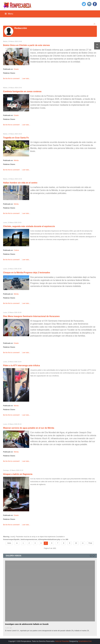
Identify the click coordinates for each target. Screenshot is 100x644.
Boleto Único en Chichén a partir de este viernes (26, 45)
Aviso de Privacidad (62, 641)
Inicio (9, 543)
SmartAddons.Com (85, 641)
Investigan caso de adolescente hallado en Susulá (27, 624)
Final (90, 543)
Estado (16, 69)
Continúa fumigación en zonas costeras (22, 91)
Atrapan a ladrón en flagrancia (18, 474)
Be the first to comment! (12, 79)
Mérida (16, 160)
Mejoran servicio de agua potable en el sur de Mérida (29, 428)
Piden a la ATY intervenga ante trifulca (21, 365)
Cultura (16, 250)
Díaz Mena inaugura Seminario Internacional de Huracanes (31, 316)
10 (76, 543)
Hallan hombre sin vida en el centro (20, 183)
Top (97, 46)
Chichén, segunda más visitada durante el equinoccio (29, 226)
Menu (9, 14)
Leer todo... (26, 79)
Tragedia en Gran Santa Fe (16, 138)
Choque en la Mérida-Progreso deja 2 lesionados (27, 273)
